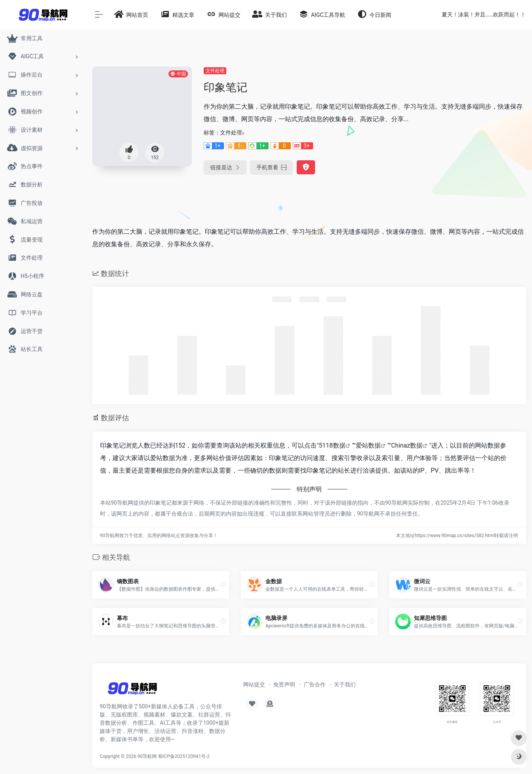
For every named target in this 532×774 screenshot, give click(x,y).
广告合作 (315, 684)
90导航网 (147, 756)
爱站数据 (368, 445)
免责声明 (284, 684)
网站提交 (254, 684)
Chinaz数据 (407, 445)
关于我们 (345, 684)
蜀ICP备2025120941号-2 (184, 756)
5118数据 (332, 445)
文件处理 (215, 71)
